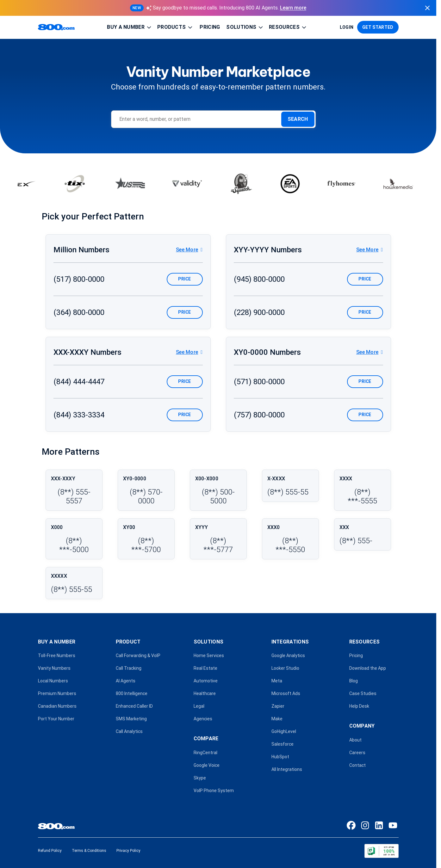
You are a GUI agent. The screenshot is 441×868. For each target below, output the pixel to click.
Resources (288, 27)
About (355, 740)
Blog (354, 681)
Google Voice (207, 765)
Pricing (210, 27)
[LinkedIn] (379, 825)
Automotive (206, 681)
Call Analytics (129, 731)
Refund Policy (50, 851)
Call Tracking (129, 668)
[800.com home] (56, 27)
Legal (199, 706)
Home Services (209, 656)
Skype (200, 778)
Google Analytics (288, 656)
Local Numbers (53, 681)
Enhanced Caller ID (134, 706)
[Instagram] (365, 825)
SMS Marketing (131, 719)
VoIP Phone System (214, 791)
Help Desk (359, 706)
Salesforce (283, 744)
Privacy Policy (128, 851)
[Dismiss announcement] (427, 8)
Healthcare (205, 693)
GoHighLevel (284, 731)
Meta (277, 681)
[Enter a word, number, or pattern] (199, 119)
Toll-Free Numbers (57, 656)
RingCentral (205, 753)
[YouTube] (393, 825)
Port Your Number (56, 719)
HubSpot (280, 757)
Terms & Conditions (89, 851)
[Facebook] (351, 825)
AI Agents (126, 681)
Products (175, 27)
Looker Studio (285, 668)
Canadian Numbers (57, 706)
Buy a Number (130, 27)
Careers (357, 753)
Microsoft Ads (286, 693)
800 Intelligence (132, 693)
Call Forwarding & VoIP (138, 656)
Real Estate (205, 668)
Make (277, 719)
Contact (357, 765)
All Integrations (287, 769)
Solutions (245, 27)
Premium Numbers (57, 693)
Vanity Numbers (54, 668)
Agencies (203, 719)
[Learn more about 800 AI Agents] (218, 8)
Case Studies (363, 693)
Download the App (368, 668)
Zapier (278, 706)
